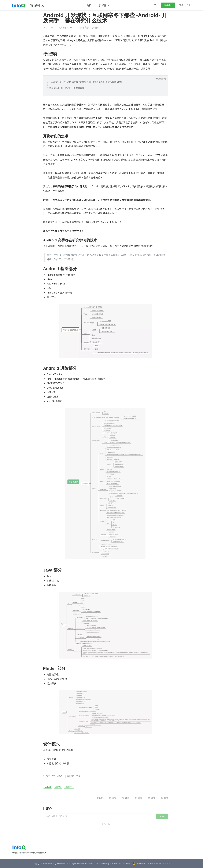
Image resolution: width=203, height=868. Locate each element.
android (48, 787)
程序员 (58, 787)
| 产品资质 (166, 864)
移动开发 (69, 787)
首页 (89, 5)
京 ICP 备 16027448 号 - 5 (120, 864)
